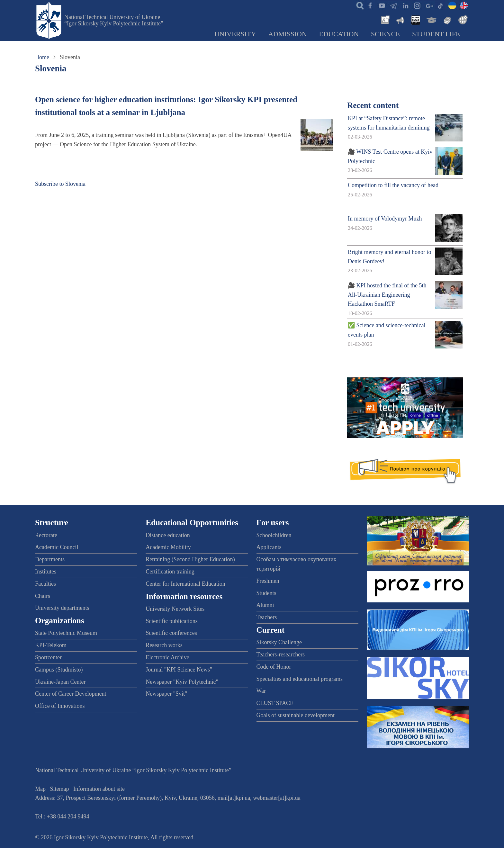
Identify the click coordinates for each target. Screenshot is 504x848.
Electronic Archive (167, 657)
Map (40, 789)
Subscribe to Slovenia (60, 184)
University (235, 34)
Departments (50, 559)
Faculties (45, 584)
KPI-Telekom (51, 645)
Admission (288, 34)
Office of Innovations (60, 706)
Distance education (168, 535)
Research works (164, 645)
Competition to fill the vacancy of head (393, 185)
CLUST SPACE (275, 703)
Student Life (436, 34)
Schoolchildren (274, 535)
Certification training (170, 572)
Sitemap (60, 789)
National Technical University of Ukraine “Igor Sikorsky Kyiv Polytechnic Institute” (114, 20)
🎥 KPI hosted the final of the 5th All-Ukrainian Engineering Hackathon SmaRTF (387, 295)
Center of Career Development (71, 694)
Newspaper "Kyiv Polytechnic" (182, 682)
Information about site (99, 789)
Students (266, 593)
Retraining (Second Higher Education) (190, 559)
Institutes (46, 572)
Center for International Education (185, 584)
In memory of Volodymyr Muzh (385, 219)
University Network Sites (175, 609)
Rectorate (46, 535)
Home (42, 57)
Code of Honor (274, 667)
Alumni (265, 605)
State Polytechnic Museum (66, 633)
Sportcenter (48, 657)
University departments (62, 608)
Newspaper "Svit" (166, 694)
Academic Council (57, 547)
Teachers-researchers (281, 654)
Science (385, 34)
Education (339, 34)
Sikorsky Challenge (279, 642)
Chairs (43, 596)
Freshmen (268, 581)
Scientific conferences (171, 633)
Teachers (267, 617)
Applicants (269, 547)
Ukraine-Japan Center (60, 682)
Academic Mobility (168, 547)
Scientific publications (171, 621)
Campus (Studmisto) (59, 670)
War (261, 691)
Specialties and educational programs (300, 679)
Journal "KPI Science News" (179, 670)
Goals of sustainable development (296, 715)
